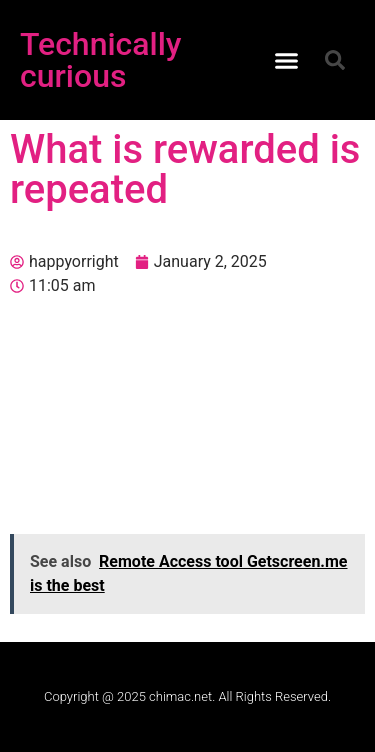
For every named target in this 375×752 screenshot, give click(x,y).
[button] (286, 60)
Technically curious (101, 60)
